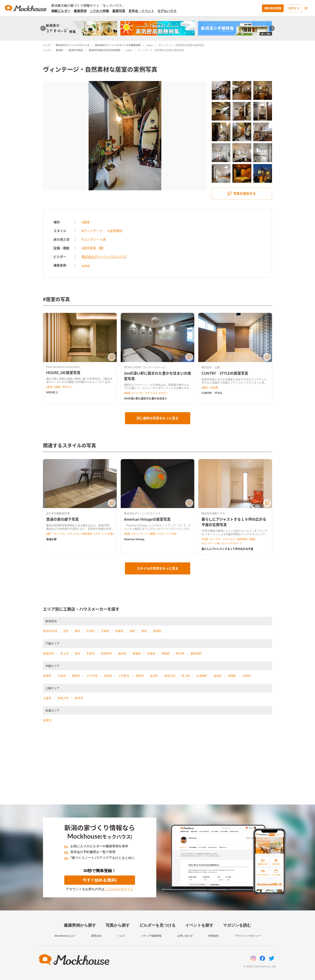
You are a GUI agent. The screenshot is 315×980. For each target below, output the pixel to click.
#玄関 (205, 539)
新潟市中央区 (76, 50)
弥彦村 (151, 653)
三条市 (62, 676)
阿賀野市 (106, 653)
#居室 (86, 222)
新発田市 (49, 653)
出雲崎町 (202, 676)
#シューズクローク (232, 543)
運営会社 (96, 936)
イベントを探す (199, 925)
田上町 (186, 676)
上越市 (47, 698)
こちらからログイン (119, 889)
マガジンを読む (237, 925)
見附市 (140, 676)
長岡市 (47, 676)
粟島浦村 (196, 653)
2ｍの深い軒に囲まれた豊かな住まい (146, 398)
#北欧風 (214, 388)
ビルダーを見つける (157, 925)
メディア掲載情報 (151, 936)
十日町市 (124, 676)
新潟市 (59, 50)
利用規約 (214, 936)
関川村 (180, 653)
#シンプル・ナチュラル (145, 393)
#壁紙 (152, 534)
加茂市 (108, 676)
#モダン (163, 393)
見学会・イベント (141, 11)
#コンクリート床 (94, 239)
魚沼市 (154, 676)
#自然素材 (115, 231)
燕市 (78, 653)
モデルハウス (167, 11)
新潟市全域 (50, 631)
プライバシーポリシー (247, 936)
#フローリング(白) (167, 534)
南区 (133, 631)
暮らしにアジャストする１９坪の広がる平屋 (227, 549)
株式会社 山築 (211, 367)
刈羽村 (246, 676)
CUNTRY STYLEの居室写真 (225, 373)
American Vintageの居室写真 (147, 519)
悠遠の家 (51, 539)
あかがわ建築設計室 (58, 513)
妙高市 (79, 698)
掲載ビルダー (61, 11)
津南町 (232, 676)
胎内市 (122, 653)
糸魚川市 (63, 698)
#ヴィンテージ (92, 231)
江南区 (105, 631)
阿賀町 (166, 653)
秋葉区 (120, 631)
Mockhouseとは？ (65, 936)
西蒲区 (157, 631)
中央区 (91, 631)
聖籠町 (137, 653)
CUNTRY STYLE (212, 393)
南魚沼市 (170, 676)
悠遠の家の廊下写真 (62, 519)
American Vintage (134, 539)
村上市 (64, 653)
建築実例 (80, 11)
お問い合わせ (185, 936)
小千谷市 (92, 676)
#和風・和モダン (63, 387)
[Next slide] (272, 28)
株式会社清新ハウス (213, 513)
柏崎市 (76, 676)
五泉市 (91, 653)
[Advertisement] (157, 768)
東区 (78, 631)
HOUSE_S (52, 392)
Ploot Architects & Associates (63, 367)
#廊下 (49, 534)
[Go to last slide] (43, 28)
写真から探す (118, 925)
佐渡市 (47, 720)
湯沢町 (218, 676)
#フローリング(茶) (104, 534)
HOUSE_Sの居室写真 (63, 373)
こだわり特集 (99, 11)
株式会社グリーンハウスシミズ (73, 45)
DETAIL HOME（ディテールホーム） (146, 367)
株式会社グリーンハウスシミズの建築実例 (118, 45)
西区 (144, 631)
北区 (66, 631)
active (149, 45)
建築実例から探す (80, 925)
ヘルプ (121, 936)
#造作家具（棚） (94, 248)
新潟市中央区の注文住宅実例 (104, 50)
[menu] (306, 8)
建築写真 (119, 11)
